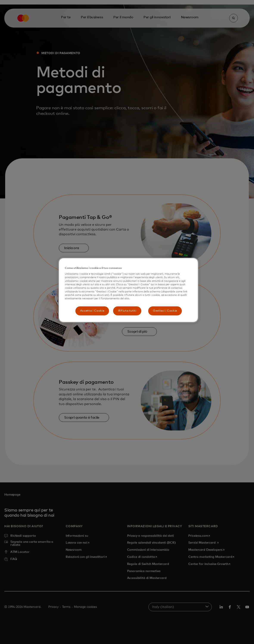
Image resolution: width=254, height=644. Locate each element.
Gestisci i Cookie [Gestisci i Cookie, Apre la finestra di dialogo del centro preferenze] (165, 311)
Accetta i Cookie (92, 311)
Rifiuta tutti (127, 311)
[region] (128, 290)
